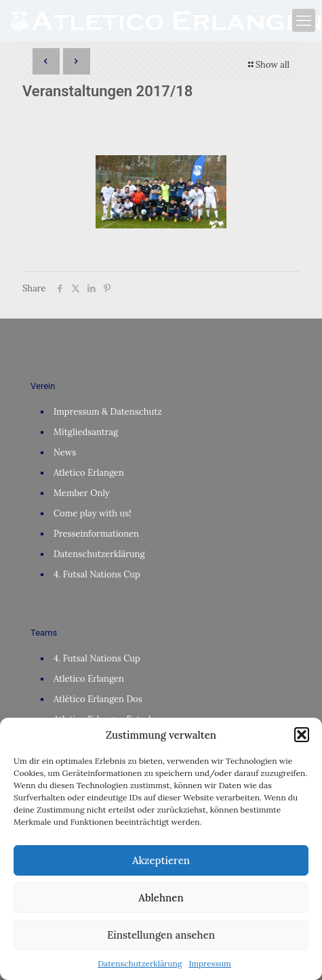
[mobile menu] (304, 20)
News (65, 452)
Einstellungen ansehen (161, 935)
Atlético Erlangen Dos (98, 699)
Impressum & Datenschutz (108, 412)
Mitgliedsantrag (86, 432)
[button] (302, 735)
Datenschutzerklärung (140, 963)
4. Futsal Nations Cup (97, 574)
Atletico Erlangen (89, 473)
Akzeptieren (161, 860)
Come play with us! (93, 513)
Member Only (82, 493)
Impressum (209, 963)
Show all (268, 65)
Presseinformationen (96, 534)
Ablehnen (161, 898)
